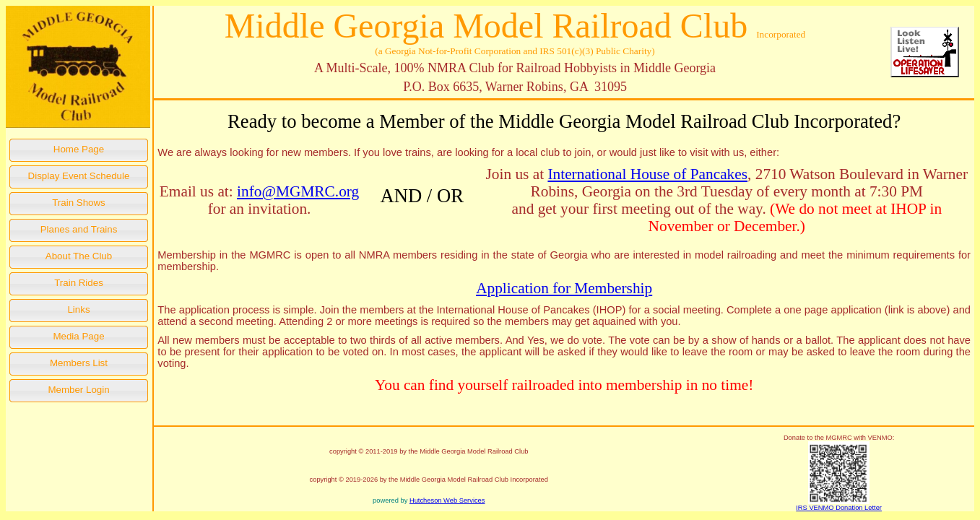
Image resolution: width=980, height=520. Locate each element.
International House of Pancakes (647, 174)
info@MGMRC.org (298, 191)
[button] (79, 150)
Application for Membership (564, 288)
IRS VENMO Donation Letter (839, 508)
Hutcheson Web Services (447, 500)
